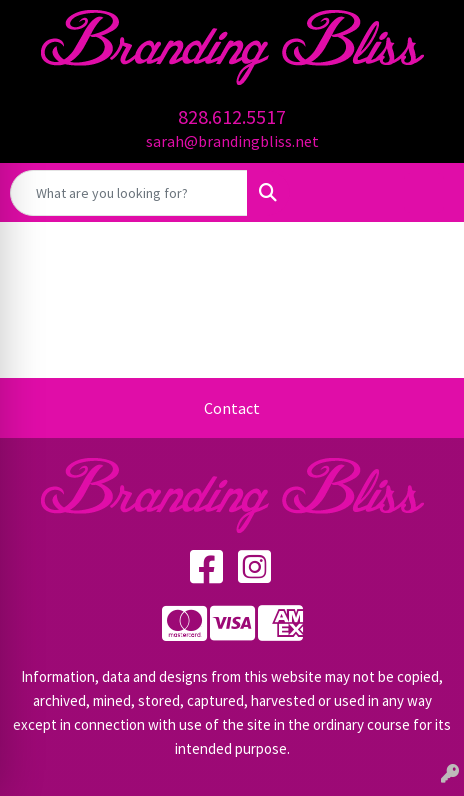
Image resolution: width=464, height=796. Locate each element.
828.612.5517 (232, 116)
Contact (232, 408)
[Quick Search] (129, 193)
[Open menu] (424, 193)
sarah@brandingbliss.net (232, 141)
